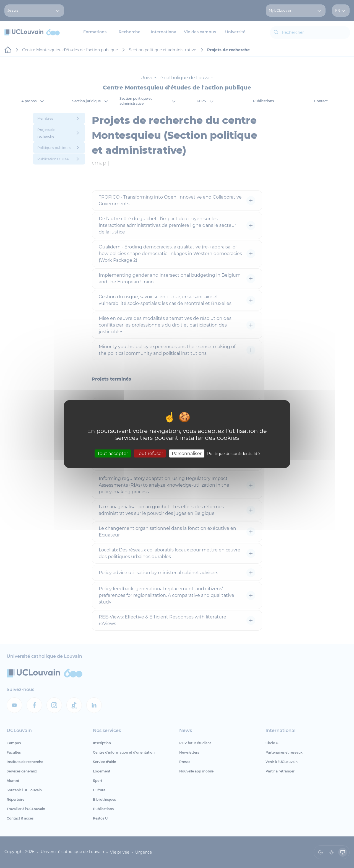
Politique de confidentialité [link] (233, 453)
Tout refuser (150, 453)
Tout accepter (113, 453)
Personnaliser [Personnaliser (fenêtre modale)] (187, 453)
